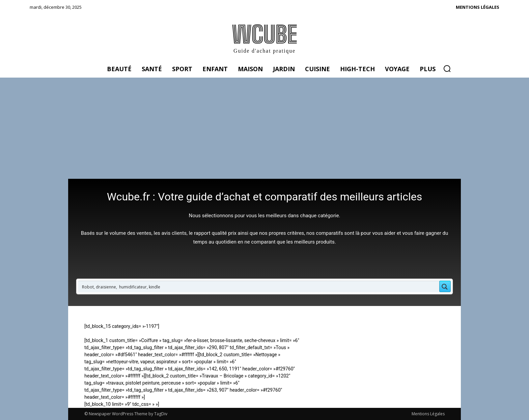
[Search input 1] (259, 286)
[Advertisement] (264, 128)
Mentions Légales (428, 414)
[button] (447, 68)
